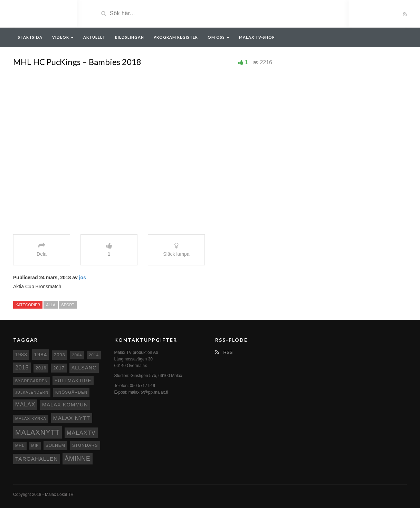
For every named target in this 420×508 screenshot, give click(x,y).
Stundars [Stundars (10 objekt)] (85, 445)
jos (83, 277)
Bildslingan (130, 37)
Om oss (218, 37)
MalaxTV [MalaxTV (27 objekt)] (81, 433)
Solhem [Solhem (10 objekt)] (55, 445)
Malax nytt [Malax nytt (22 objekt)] (72, 418)
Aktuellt (94, 37)
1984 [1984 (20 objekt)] (41, 354)
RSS (224, 352)
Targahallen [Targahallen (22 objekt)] (36, 459)
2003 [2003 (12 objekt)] (60, 355)
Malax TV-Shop (257, 37)
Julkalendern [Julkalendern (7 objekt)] (32, 392)
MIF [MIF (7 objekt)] (35, 445)
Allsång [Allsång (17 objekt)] (84, 368)
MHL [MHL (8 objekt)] (20, 445)
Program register (176, 37)
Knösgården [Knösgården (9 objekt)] (71, 392)
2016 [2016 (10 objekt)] (41, 368)
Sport (68, 305)
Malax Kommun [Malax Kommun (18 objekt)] (65, 405)
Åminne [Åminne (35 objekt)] (77, 459)
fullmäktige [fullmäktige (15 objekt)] (73, 380)
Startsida (30, 37)
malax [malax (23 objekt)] (25, 404)
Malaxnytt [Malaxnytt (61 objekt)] (37, 432)
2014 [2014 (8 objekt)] (94, 355)
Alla (51, 305)
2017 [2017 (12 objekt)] (59, 368)
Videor (63, 37)
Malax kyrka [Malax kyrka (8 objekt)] (31, 418)
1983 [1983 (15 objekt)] (21, 355)
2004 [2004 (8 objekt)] (77, 355)
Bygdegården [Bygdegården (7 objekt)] (31, 381)
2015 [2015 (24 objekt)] (22, 368)
